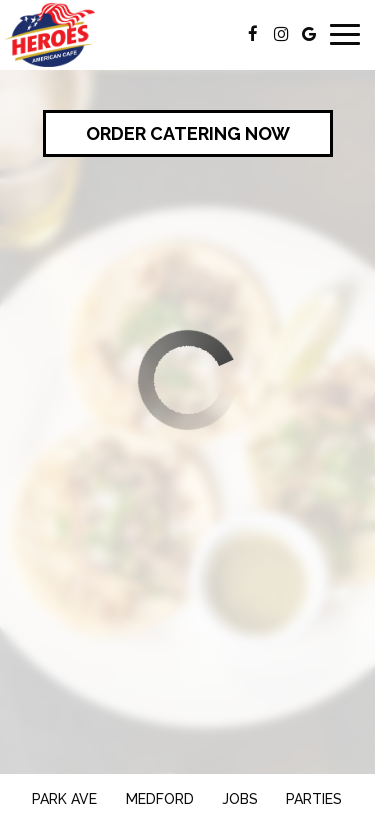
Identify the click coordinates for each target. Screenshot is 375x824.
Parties (314, 799)
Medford (157, 798)
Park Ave (62, 798)
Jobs (240, 799)
